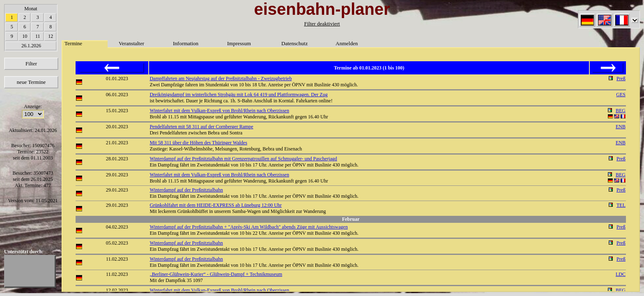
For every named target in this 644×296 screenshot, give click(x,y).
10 (25, 36)
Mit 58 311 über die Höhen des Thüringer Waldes (198, 143)
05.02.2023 (117, 243)
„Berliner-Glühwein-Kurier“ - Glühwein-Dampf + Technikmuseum (216, 274)
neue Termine (31, 82)
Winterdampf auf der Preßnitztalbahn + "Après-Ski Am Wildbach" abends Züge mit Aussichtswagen (248, 227)
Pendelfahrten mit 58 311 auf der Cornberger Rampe (201, 127)
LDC (621, 274)
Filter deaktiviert (322, 24)
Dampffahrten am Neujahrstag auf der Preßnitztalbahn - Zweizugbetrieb (221, 79)
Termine (73, 43)
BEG (621, 111)
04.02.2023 (117, 227)
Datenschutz (294, 43)
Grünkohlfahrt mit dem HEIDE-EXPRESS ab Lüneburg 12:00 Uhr (215, 205)
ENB (621, 127)
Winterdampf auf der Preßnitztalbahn (186, 190)
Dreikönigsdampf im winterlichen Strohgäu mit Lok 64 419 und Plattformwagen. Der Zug (238, 95)
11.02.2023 (117, 259)
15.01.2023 (117, 111)
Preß (621, 79)
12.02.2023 (117, 290)
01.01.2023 (117, 79)
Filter (31, 64)
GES (621, 95)
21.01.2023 (117, 143)
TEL (621, 205)
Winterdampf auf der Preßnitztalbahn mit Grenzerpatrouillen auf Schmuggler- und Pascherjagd (243, 159)
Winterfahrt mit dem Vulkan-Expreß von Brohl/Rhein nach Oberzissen (219, 111)
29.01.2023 (117, 175)
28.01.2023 (117, 159)
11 (38, 36)
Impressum (239, 43)
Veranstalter (131, 43)
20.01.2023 (117, 127)
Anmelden (347, 43)
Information (186, 43)
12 (51, 36)
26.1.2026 (31, 46)
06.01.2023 (117, 95)
